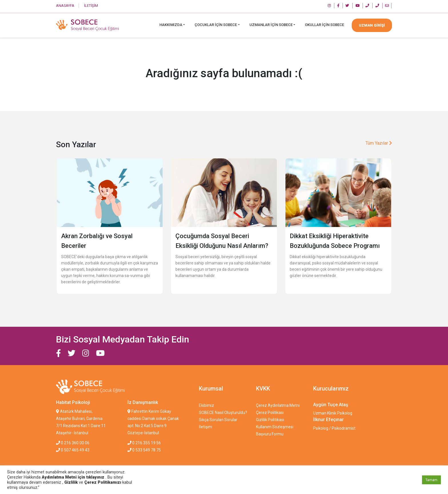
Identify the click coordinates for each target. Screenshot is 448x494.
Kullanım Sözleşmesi (275, 427)
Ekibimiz (206, 405)
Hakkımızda (171, 25)
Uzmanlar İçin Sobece (271, 25)
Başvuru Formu (270, 434)
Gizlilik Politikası (270, 420)
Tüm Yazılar (379, 143)
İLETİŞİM (91, 6)
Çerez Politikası (270, 413)
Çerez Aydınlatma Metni (278, 405)
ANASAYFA (65, 6)
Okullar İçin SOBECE (324, 25)
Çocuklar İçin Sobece (216, 25)
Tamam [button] (431, 480)
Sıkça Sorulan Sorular (218, 420)
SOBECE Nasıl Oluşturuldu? (223, 413)
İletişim (205, 427)
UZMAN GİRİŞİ (372, 25)
